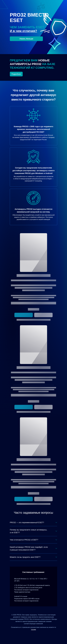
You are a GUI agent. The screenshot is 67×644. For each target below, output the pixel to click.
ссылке (34, 630)
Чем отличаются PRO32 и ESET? (24, 540)
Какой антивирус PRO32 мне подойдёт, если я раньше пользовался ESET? (29, 548)
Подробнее (16, 74)
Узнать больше (26, 39)
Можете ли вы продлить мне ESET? (25, 557)
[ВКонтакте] (31, 634)
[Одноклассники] (36, 634)
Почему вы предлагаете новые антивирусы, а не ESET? (28, 531)
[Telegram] (40, 634)
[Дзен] (27, 634)
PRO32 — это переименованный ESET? (27, 522)
